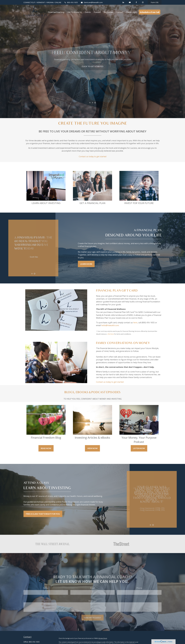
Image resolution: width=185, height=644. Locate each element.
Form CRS (155, 2)
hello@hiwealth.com (110, 325)
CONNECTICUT (29, 2)
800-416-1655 (71, 2)
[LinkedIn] (123, 2)
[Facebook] (136, 2)
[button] (56, 12)
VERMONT (41, 2)
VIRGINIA (50, 2)
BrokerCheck (103, 638)
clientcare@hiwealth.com (92, 2)
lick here (111, 334)
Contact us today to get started (93, 156)
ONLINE (58, 2)
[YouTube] (130, 2)
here (135, 323)
